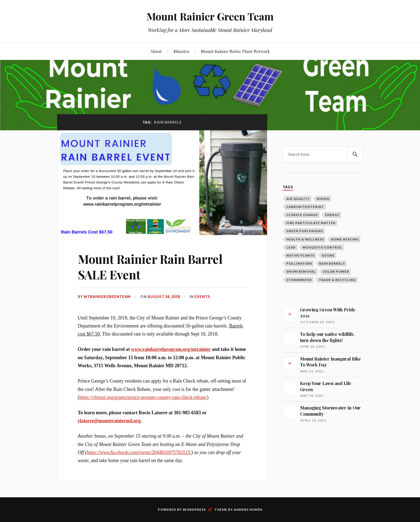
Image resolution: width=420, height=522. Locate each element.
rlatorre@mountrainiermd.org (109, 421)
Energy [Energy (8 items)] (332, 215)
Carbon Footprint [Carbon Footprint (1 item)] (305, 207)
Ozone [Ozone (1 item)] (328, 255)
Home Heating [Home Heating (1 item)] (345, 239)
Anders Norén (248, 510)
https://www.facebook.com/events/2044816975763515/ (139, 452)
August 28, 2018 (164, 297)
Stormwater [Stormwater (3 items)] (299, 280)
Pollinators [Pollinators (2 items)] (299, 263)
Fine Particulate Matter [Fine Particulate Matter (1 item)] (311, 223)
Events (202, 297)
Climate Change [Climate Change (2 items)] (302, 215)
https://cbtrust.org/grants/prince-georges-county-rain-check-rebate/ (143, 397)
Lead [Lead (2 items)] (291, 247)
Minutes (181, 51)
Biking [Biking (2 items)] (323, 199)
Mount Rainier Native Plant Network (235, 51)
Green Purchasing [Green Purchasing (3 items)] (305, 231)
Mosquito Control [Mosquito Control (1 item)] (322, 247)
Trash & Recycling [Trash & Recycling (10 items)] (337, 280)
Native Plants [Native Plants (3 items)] (300, 255)
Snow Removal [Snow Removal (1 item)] (301, 271)
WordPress (194, 510)
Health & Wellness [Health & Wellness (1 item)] (305, 239)
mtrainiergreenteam (107, 297)
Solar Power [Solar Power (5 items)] (336, 271)
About (156, 51)
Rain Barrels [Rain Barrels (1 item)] (332, 263)
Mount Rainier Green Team (210, 16)
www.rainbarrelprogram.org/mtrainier (171, 349)
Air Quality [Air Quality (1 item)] (298, 199)
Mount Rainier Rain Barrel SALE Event (150, 267)
